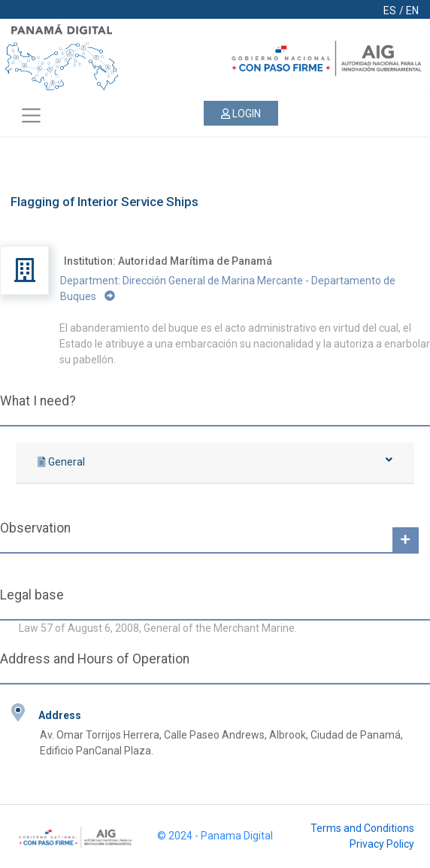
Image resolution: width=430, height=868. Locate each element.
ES (390, 11)
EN (412, 11)
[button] (406, 540)
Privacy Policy (382, 844)
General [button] (215, 461)
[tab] (215, 463)
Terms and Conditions (362, 828)
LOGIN (241, 114)
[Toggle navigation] (31, 116)
